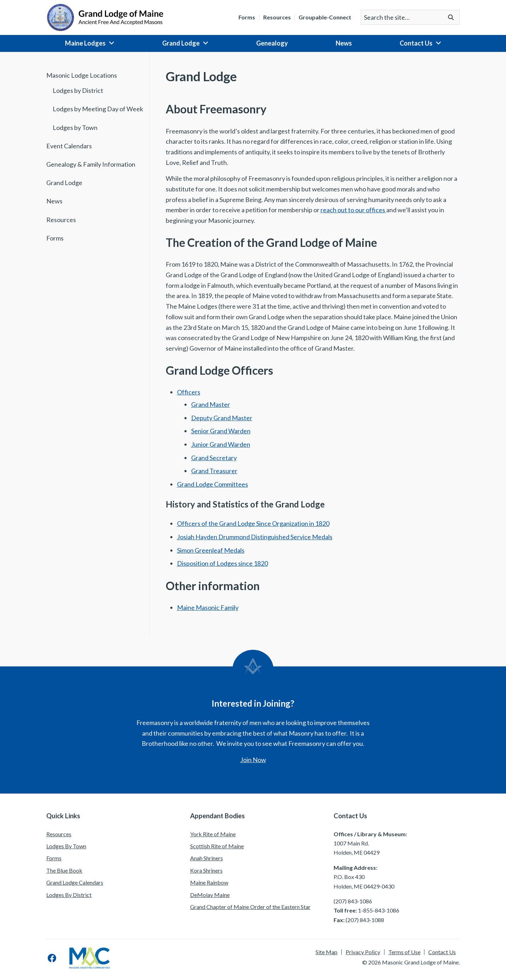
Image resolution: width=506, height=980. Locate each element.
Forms (247, 17)
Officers (189, 392)
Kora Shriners (206, 870)
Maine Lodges (85, 43)
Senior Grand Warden (221, 431)
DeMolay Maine (210, 895)
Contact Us (416, 43)
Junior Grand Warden (221, 444)
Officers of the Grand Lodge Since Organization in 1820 (253, 523)
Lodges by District (78, 90)
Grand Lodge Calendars (75, 882)
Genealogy (272, 43)
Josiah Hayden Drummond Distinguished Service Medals (255, 537)
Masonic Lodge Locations (82, 75)
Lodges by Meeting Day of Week (98, 109)
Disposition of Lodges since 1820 (222, 563)
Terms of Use (404, 952)
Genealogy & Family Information (91, 164)
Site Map (326, 952)
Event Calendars (69, 146)
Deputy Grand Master (222, 418)
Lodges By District (69, 895)
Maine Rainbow (209, 882)
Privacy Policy (363, 952)
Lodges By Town (66, 846)
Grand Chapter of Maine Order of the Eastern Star (250, 907)
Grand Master (211, 404)
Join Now (253, 760)
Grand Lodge (181, 43)
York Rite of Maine (213, 834)
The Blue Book (64, 870)
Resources (277, 17)
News (344, 43)
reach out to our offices (353, 210)
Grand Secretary (214, 458)
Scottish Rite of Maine (217, 846)
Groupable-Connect (325, 17)
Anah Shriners (207, 858)
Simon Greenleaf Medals (211, 550)
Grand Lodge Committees (213, 484)
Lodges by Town (75, 127)
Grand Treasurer (214, 471)
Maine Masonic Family (208, 607)
